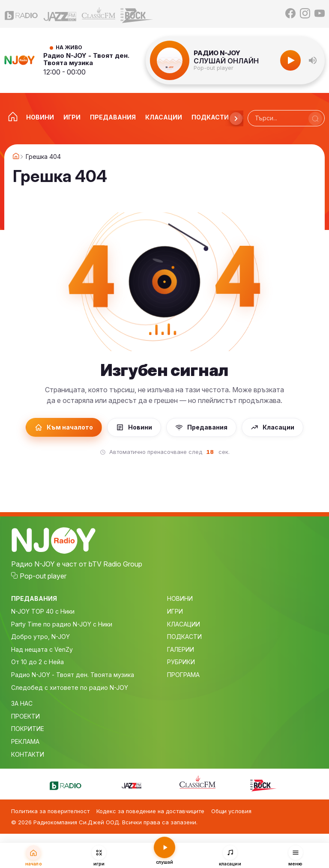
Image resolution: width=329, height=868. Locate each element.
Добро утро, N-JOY (40, 637)
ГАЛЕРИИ (181, 649)
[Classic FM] (99, 14)
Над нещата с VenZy (42, 649)
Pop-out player (214, 68)
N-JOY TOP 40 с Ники (43, 611)
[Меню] (295, 856)
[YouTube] (320, 14)
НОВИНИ (180, 598)
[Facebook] (290, 14)
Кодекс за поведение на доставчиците (150, 811)
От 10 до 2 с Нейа (37, 662)
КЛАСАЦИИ (184, 624)
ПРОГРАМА (183, 675)
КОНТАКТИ (28, 754)
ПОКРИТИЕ (28, 729)
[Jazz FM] (60, 14)
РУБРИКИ (181, 662)
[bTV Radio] (21, 14)
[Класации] (230, 856)
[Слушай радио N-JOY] (165, 855)
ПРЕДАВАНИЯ (34, 598)
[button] (313, 60)
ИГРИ (175, 611)
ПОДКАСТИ (184, 637)
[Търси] (315, 119)
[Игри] (99, 856)
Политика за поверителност (50, 811)
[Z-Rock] (137, 14)
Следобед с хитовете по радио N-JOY (70, 688)
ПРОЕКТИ (25, 716)
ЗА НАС (22, 703)
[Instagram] (305, 14)
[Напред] (236, 119)
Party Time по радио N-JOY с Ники (62, 624)
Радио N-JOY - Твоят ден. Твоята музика (86, 59)
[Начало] (34, 856)
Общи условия (231, 811)
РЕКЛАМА (25, 741)
